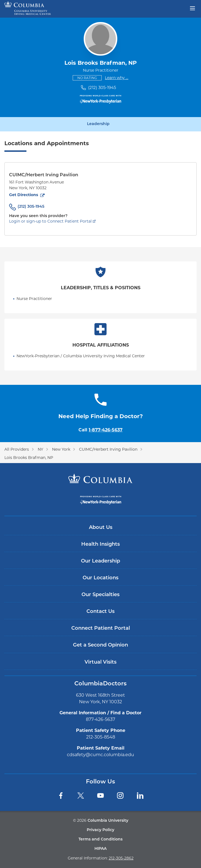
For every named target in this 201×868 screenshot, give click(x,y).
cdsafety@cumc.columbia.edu (100, 755)
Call (100, 430)
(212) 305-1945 (102, 87)
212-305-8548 (101, 737)
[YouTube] (100, 796)
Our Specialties (100, 595)
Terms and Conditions (100, 839)
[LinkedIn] (140, 796)
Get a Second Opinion (100, 645)
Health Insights (100, 544)
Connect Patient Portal (101, 628)
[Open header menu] (192, 8)
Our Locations (100, 578)
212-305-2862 (121, 858)
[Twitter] (81, 796)
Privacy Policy (100, 830)
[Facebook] (61, 796)
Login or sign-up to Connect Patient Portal (50, 221)
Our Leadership (100, 561)
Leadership (98, 124)
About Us (101, 528)
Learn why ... (117, 78)
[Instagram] (120, 796)
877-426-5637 (100, 719)
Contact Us (100, 612)
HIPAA (100, 849)
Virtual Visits (100, 662)
